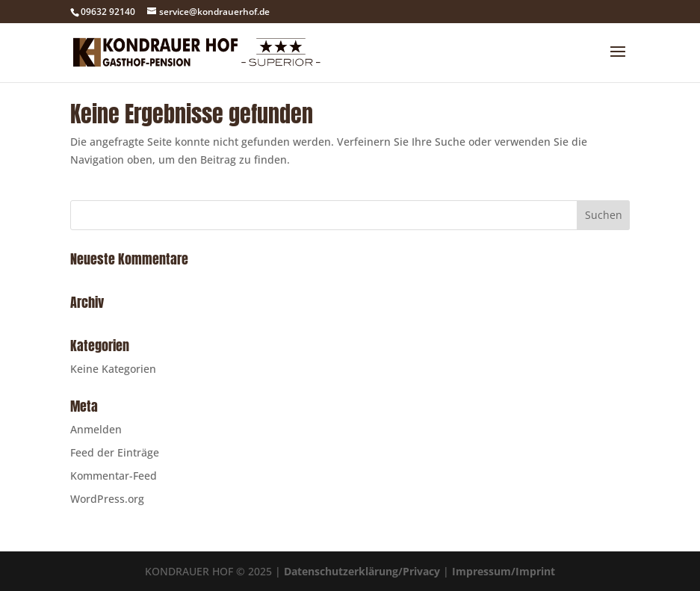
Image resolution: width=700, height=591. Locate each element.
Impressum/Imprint (504, 571)
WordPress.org (107, 499)
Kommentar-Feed (114, 476)
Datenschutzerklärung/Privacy (362, 571)
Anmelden (96, 429)
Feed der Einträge (115, 452)
